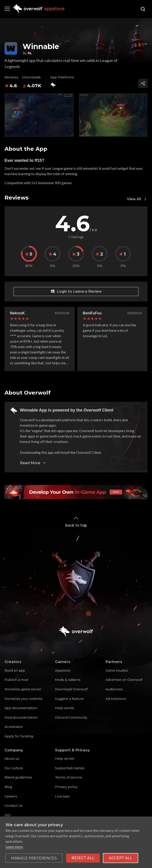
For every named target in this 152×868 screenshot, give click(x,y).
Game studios (117, 670)
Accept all (121, 858)
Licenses (62, 796)
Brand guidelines (18, 777)
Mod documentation (21, 717)
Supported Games (70, 768)
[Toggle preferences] (34, 858)
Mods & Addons (68, 680)
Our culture (14, 768)
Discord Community (71, 717)
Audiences (114, 689)
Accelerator (14, 727)
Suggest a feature (69, 699)
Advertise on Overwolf (124, 680)
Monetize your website (24, 699)
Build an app (15, 670)
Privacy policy (66, 787)
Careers (11, 796)
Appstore (63, 670)
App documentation (21, 708)
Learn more (14, 847)
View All (137, 199)
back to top (76, 521)
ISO (7, 815)
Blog (8, 787)
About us (12, 759)
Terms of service (69, 777)
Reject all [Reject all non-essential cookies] (83, 858)
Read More (33, 463)
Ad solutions (116, 699)
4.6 (11, 86)
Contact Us (14, 806)
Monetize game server (23, 689)
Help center (65, 708)
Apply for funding (19, 736)
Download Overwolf (71, 689)
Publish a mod (16, 680)
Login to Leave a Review (76, 292)
